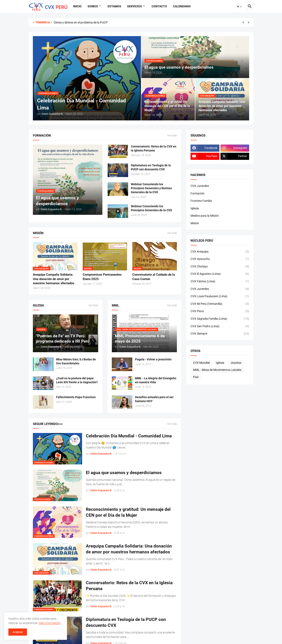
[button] (240, 7)
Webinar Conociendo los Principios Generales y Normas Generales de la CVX (151, 188)
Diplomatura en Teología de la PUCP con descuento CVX (151, 167)
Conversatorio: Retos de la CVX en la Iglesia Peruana (154, 148)
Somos (93, 6)
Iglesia (195, 208)
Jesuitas (236, 363)
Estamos (114, 6)
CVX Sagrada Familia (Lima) (220, 319)
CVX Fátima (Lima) (220, 282)
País (196, 377)
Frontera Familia (201, 201)
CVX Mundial (201, 363)
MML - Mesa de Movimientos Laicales (217, 370)
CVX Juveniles (200, 186)
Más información (50, 623)
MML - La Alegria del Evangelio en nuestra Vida (156, 380)
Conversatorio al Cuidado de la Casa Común (154, 277)
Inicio (77, 6)
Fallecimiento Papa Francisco (76, 397)
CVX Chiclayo (220, 267)
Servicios (135, 6)
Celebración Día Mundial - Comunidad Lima (129, 436)
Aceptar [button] (18, 632)
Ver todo (172, 136)
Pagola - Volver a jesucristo (153, 359)
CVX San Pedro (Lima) (220, 326)
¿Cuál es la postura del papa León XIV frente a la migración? (77, 380)
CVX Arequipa (220, 252)
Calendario (182, 6)
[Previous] (243, 22)
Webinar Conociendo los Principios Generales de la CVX (151, 208)
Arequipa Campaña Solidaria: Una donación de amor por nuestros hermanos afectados (54, 279)
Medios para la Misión (205, 216)
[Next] (249, 22)
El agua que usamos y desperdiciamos (124, 473)
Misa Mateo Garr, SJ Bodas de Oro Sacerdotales (76, 361)
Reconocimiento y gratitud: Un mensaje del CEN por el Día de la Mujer (128, 512)
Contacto (159, 6)
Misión (195, 223)
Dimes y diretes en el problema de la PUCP (81, 22)
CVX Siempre (220, 334)
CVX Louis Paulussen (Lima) (220, 296)
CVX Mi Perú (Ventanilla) (220, 304)
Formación (198, 193)
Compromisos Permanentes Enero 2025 (102, 277)
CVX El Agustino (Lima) (220, 274)
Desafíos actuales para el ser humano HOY (154, 399)
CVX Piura (220, 311)
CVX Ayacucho (220, 259)
